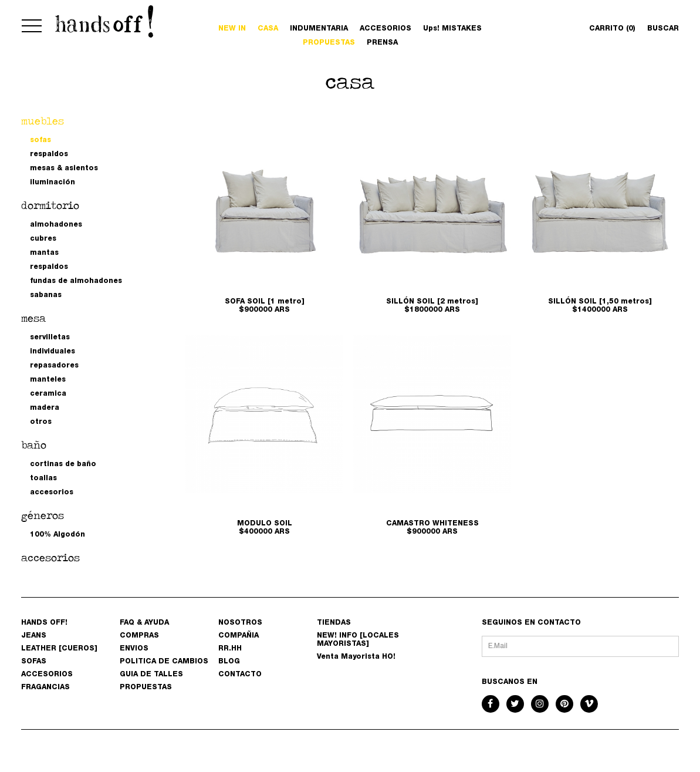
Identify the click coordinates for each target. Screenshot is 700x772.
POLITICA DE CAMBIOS (164, 662)
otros (41, 422)
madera (45, 408)
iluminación (53, 183)
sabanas (46, 295)
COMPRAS (139, 636)
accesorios (52, 493)
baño (34, 445)
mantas (44, 253)
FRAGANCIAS (45, 687)
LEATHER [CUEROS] (59, 649)
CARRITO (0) (612, 29)
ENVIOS (134, 649)
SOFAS (34, 662)
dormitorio (50, 205)
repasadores (54, 366)
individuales (53, 352)
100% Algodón (58, 535)
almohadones (56, 225)
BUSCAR (663, 29)
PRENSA (382, 43)
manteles (48, 380)
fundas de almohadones (76, 281)
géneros (43, 515)
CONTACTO (240, 675)
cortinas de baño (63, 464)
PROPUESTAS (329, 43)
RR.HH (230, 649)
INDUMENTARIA (319, 29)
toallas (43, 478)
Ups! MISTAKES (452, 29)
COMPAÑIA (239, 636)
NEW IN (232, 29)
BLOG (229, 662)
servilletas (50, 338)
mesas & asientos (64, 168)
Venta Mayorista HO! (356, 657)
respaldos (49, 154)
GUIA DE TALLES (151, 675)
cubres (43, 239)
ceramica (48, 394)
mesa (33, 318)
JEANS (34, 636)
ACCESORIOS (385, 29)
